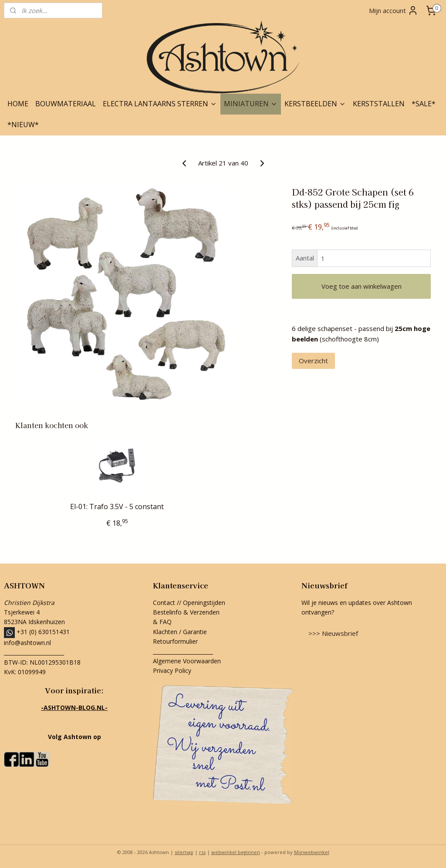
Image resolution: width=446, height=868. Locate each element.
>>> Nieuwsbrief (333, 633)
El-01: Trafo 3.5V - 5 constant (117, 507)
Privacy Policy (172, 670)
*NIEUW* (23, 125)
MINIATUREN (251, 104)
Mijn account (394, 10)
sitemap (184, 852)
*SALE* (424, 104)
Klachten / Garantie (180, 632)
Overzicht (313, 361)
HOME (18, 104)
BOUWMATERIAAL (66, 104)
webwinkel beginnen (236, 852)
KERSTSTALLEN (379, 104)
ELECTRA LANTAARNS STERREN (160, 104)
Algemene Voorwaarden (187, 661)
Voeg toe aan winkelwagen (362, 286)
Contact (164, 603)
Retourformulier (176, 641)
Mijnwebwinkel (312, 852)
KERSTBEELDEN (315, 104)
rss (202, 852)
